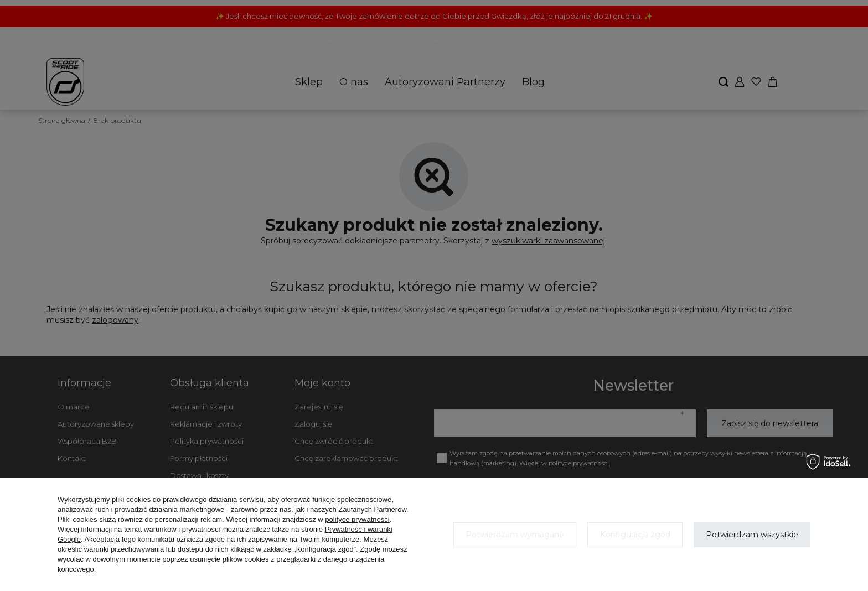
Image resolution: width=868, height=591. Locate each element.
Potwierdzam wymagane (515, 535)
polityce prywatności (357, 519)
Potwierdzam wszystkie (752, 535)
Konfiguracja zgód (635, 535)
